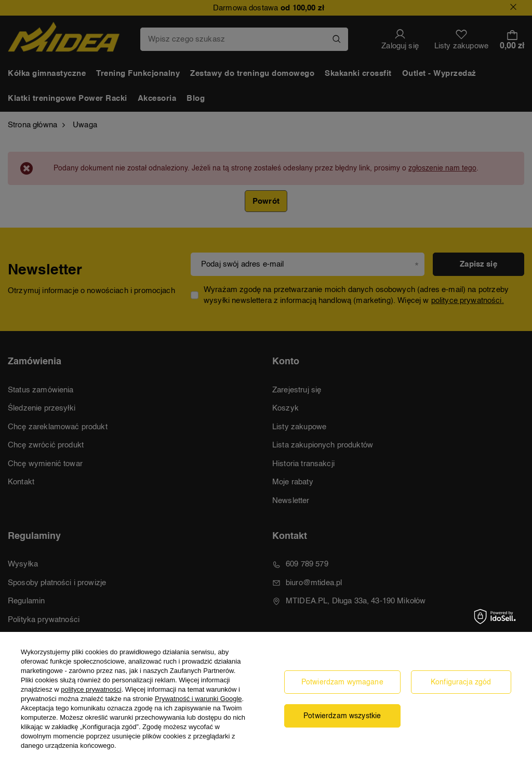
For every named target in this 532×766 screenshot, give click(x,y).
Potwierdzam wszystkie (342, 716)
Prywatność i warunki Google (198, 699)
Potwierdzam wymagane (342, 682)
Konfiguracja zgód (461, 682)
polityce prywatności (91, 689)
